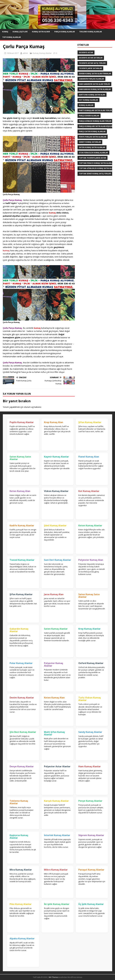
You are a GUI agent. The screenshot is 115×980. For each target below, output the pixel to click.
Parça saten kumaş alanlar (92, 132)
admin (25, 53)
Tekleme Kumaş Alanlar (91, 32)
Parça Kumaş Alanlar (65, 32)
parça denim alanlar (89, 116)
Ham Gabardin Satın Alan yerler (94, 84)
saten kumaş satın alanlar (92, 147)
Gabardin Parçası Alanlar (91, 79)
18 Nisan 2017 (13, 53)
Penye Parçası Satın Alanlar (93, 137)
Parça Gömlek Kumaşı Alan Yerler (95, 121)
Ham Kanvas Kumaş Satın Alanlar (95, 89)
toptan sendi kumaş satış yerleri (95, 174)
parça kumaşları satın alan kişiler (96, 126)
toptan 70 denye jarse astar (93, 158)
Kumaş (5, 32)
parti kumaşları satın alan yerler (95, 110)
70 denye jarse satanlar (90, 68)
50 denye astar (86, 52)
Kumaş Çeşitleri (20, 32)
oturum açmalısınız (33, 407)
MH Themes (54, 977)
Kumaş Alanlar (45, 53)
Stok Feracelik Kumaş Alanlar (93, 153)
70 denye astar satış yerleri (92, 63)
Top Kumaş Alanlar (12, 37)
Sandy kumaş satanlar (90, 142)
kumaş (6, 250)
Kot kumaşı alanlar (88, 100)
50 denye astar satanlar (91, 58)
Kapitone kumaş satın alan (92, 95)
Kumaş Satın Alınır (41, 32)
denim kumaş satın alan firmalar (95, 74)
